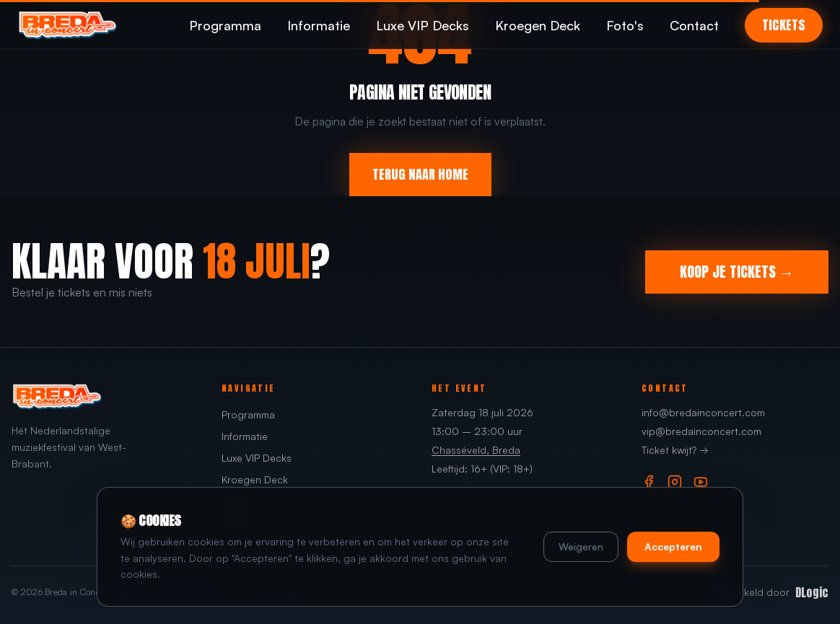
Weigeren (581, 546)
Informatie (319, 25)
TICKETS (784, 25)
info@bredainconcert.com (703, 412)
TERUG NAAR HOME (420, 174)
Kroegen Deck (538, 25)
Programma (225, 25)
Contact (694, 25)
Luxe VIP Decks (423, 25)
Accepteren (673, 546)
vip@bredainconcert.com (701, 431)
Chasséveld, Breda (476, 450)
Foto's (625, 25)
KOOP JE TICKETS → (737, 272)
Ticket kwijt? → (675, 450)
